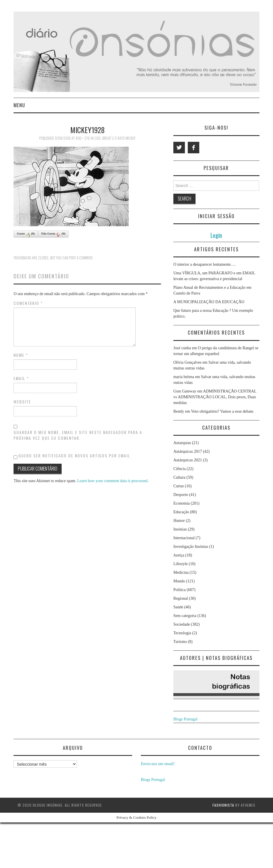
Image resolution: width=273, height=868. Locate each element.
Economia (182, 503)
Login (216, 235)
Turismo (180, 642)
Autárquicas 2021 (188, 460)
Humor (179, 521)
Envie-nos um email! (158, 764)
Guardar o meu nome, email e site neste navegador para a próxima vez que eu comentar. (78, 435)
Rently (179, 411)
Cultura (179, 477)
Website (22, 402)
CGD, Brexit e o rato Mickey (115, 138)
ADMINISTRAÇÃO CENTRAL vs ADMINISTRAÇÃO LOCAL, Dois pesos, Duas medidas (215, 397)
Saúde (178, 607)
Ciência (180, 469)
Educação (181, 512)
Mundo (179, 581)
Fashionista (223, 805)
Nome (21, 355)
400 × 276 (83, 138)
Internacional (184, 538)
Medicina (181, 572)
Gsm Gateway (185, 391)
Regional (181, 598)
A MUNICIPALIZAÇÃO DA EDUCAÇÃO (209, 302)
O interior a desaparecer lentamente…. (205, 264)
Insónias (180, 529)
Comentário (28, 303)
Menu (19, 105)
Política (180, 590)
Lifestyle (181, 564)
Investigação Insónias (191, 547)
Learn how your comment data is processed (112, 481)
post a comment (81, 258)
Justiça (179, 555)
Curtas (179, 486)
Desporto (181, 495)
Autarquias (182, 443)
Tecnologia (182, 633)
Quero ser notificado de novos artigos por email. (75, 455)
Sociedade (182, 624)
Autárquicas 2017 (188, 451)
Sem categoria (185, 616)
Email (21, 378)
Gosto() (26, 234)
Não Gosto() (53, 234)
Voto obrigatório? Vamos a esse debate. (223, 411)
